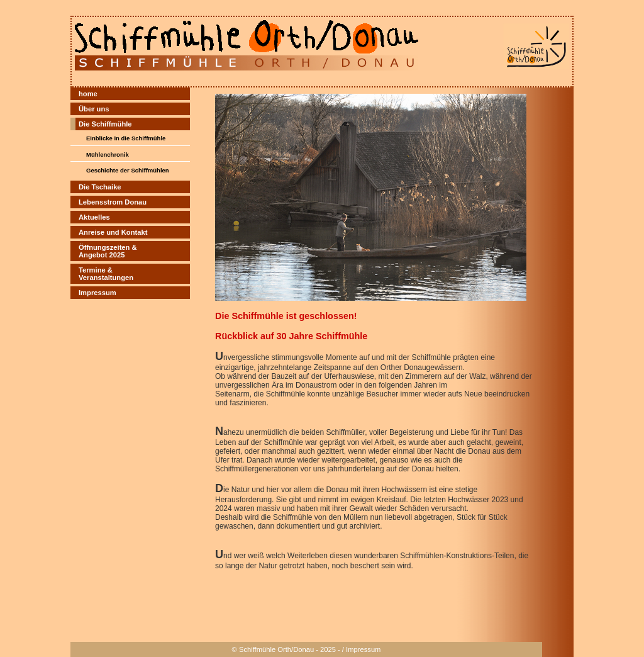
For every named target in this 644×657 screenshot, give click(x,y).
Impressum (97, 293)
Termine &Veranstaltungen (106, 274)
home (88, 94)
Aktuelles (94, 217)
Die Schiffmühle (105, 124)
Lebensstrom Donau (113, 202)
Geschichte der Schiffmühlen (128, 170)
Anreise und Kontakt (113, 232)
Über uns (94, 109)
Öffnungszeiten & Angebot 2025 (108, 251)
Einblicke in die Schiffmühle (126, 138)
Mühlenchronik (108, 154)
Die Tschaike (100, 187)
